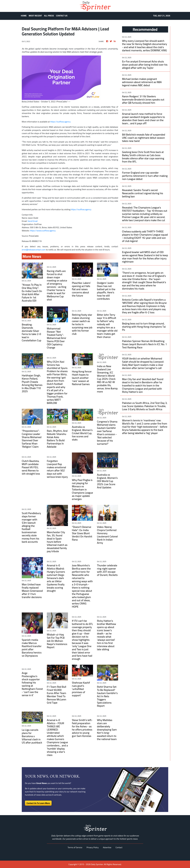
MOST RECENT (35, 16)
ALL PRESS (49, 16)
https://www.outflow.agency (43, 231)
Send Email (33, 221)
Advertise (107, 847)
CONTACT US (62, 16)
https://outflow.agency (60, 122)
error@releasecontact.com (34, 250)
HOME (24, 16)
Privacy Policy (93, 847)
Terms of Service (75, 847)
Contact (119, 847)
